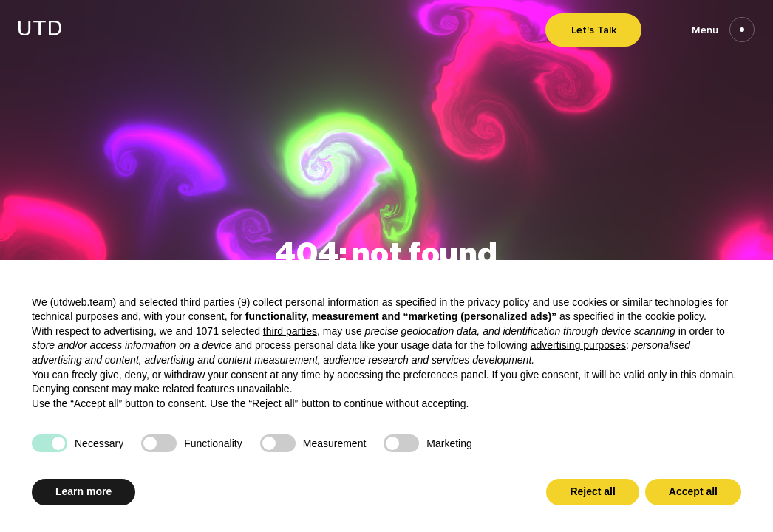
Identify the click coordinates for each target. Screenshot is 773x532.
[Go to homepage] (40, 31)
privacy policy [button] (499, 302)
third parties (290, 331)
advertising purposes (578, 345)
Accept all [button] (693, 491)
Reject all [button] (592, 491)
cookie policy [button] (674, 316)
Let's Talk (594, 30)
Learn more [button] (84, 491)
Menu (723, 30)
